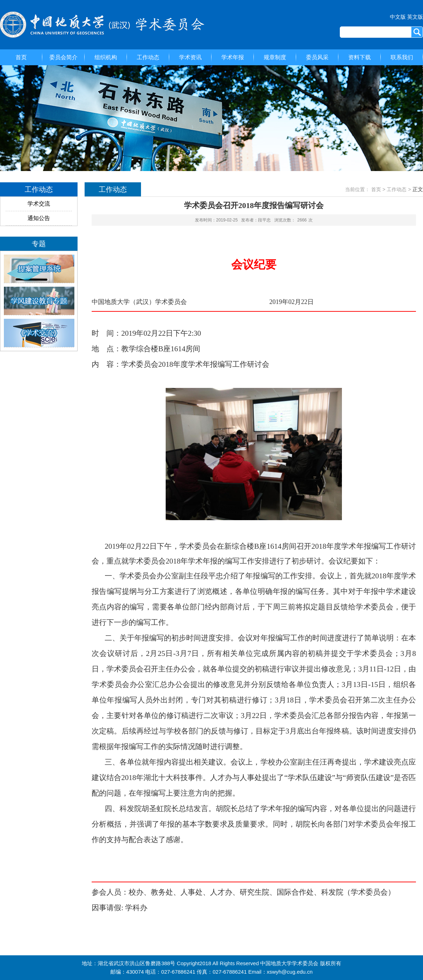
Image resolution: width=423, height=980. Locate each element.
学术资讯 (190, 57)
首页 (21, 57)
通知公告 (39, 218)
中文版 (398, 17)
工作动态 (148, 57)
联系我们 (402, 57)
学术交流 (39, 204)
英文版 (415, 17)
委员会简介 (63, 57)
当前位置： (357, 189)
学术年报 (233, 57)
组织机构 (106, 57)
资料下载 (360, 57)
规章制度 (275, 57)
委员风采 (317, 57)
